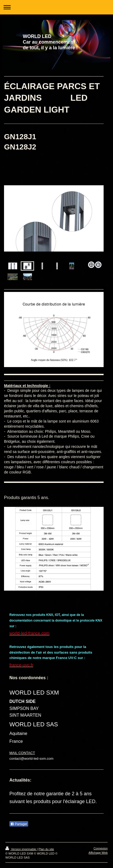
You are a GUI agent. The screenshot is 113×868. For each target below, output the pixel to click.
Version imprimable (21, 849)
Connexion (101, 848)
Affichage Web (98, 853)
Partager (19, 824)
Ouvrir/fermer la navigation (56, 7)
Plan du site (46, 849)
